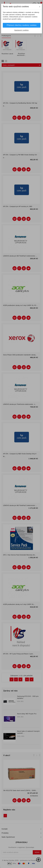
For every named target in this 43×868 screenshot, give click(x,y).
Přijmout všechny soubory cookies (22, 25)
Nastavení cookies (21, 30)
